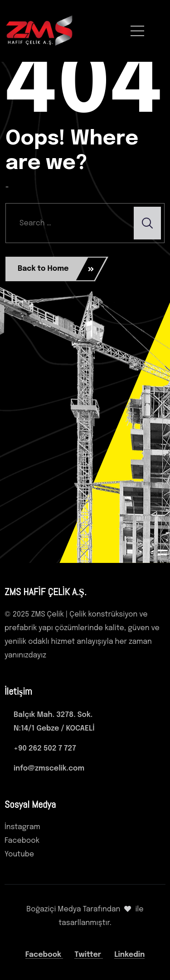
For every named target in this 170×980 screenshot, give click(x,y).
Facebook (44, 955)
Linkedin (129, 955)
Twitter (89, 955)
